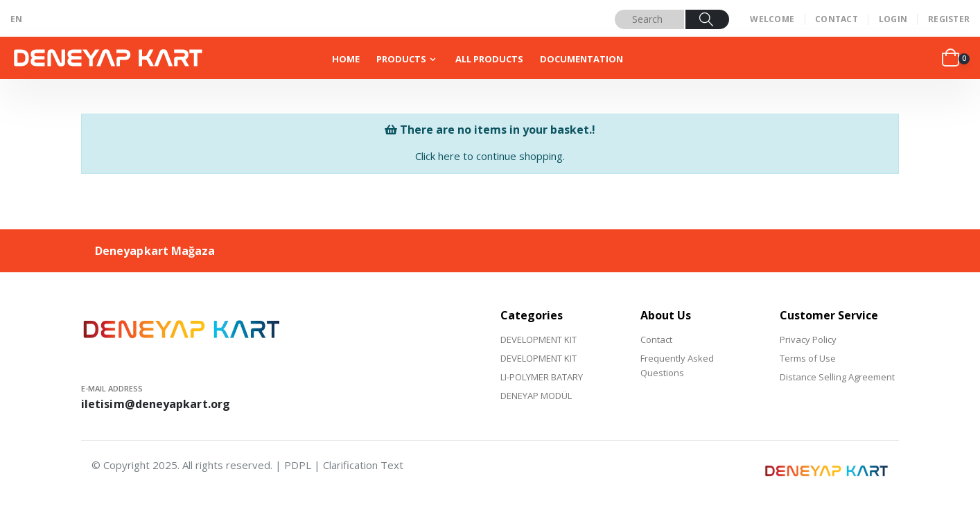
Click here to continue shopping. (490, 156)
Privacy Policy (808, 339)
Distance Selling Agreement (837, 377)
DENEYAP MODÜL (536, 396)
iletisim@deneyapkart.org (156, 404)
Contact (656, 339)
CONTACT (837, 19)
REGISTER (949, 19)
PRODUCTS (401, 59)
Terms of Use (808, 358)
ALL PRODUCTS (489, 59)
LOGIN (893, 19)
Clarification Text (363, 465)
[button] (956, 58)
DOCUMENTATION (581, 59)
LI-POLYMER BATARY (542, 377)
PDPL (298, 465)
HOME (346, 59)
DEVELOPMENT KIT (539, 339)
